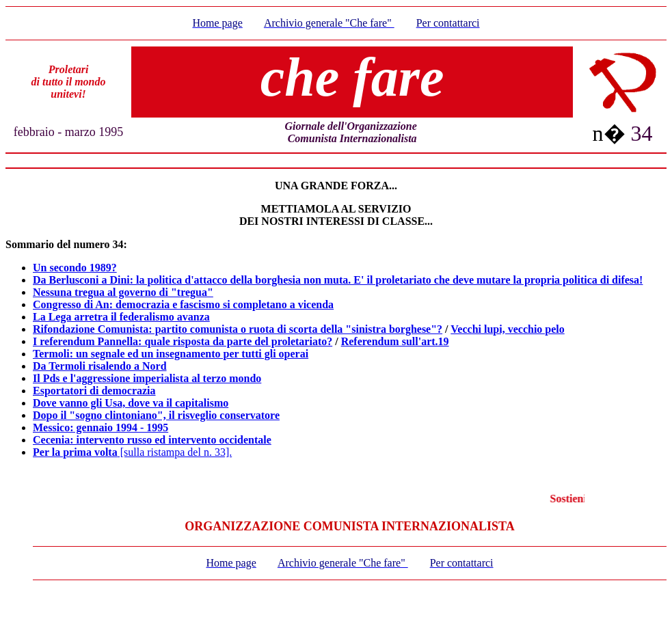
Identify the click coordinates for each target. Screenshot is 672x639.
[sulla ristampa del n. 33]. (132, 452)
